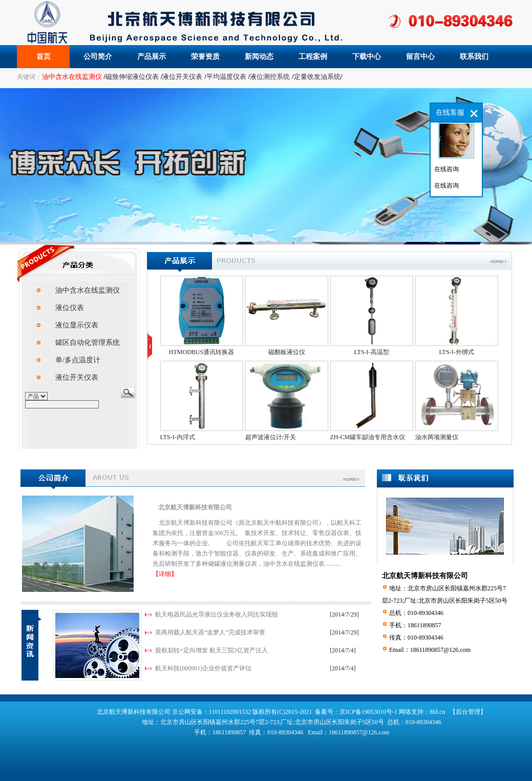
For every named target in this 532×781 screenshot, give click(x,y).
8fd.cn (437, 712)
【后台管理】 (468, 712)
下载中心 (367, 57)
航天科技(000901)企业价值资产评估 (203, 668)
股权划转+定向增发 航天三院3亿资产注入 (211, 650)
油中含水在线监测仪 (88, 290)
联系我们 (474, 57)
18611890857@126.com (440, 650)
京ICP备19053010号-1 (368, 712)
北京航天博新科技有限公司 (195, 507)
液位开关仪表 (77, 377)
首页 (44, 57)
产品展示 (152, 57)
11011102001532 (231, 712)
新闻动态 (259, 57)
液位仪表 (70, 308)
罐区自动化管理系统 (88, 343)
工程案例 (313, 57)
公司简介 (98, 57)
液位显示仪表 (77, 325)
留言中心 (420, 57)
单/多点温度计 (78, 360)
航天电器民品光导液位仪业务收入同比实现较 (217, 614)
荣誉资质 (205, 57)
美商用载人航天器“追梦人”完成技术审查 (210, 632)
